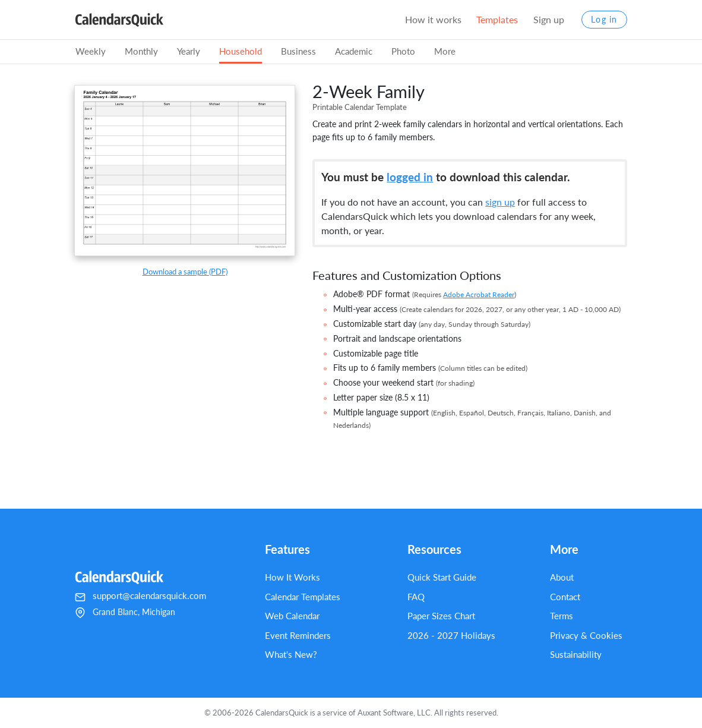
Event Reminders (298, 635)
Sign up (549, 19)
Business (298, 51)
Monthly (141, 51)
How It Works (292, 577)
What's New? (291, 654)
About (562, 577)
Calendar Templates (303, 597)
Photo (403, 51)
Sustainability (576, 654)
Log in (604, 20)
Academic (354, 51)
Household (241, 51)
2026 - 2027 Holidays (451, 635)
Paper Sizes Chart (441, 616)
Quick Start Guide (442, 577)
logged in (410, 177)
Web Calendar (292, 616)
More (445, 51)
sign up (500, 202)
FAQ (416, 597)
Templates (497, 19)
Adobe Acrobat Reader (479, 294)
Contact (565, 597)
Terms (562, 616)
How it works (433, 19)
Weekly (91, 51)
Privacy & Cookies (586, 635)
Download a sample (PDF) (185, 272)
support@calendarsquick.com (149, 595)
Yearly (189, 51)
